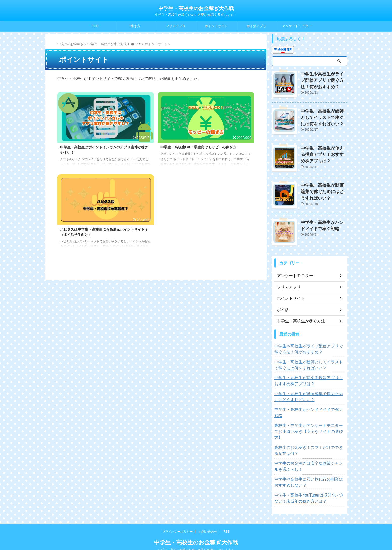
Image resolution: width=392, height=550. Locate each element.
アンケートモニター (297, 26)
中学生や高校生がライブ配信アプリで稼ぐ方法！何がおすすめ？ (324, 79)
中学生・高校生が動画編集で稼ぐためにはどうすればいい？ (324, 189)
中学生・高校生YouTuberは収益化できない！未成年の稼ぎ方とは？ (307, 484)
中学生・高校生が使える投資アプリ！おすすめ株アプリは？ (324, 153)
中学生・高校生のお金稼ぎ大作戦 (196, 8)
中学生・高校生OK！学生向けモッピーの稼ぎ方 (198, 147)
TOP (95, 26)
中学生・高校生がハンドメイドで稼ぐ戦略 (308, 407)
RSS (227, 517)
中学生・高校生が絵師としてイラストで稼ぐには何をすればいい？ (324, 116)
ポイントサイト (216, 26)
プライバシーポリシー (177, 517)
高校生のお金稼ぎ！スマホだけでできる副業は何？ (310, 436)
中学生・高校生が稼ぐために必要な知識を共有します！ (196, 535)
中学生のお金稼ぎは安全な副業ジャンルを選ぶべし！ (310, 452)
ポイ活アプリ (256, 26)
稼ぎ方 (135, 26)
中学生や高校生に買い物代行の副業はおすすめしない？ (310, 468)
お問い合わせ (208, 517)
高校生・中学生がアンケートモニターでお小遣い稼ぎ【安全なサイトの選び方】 (310, 420)
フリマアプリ (176, 26)
